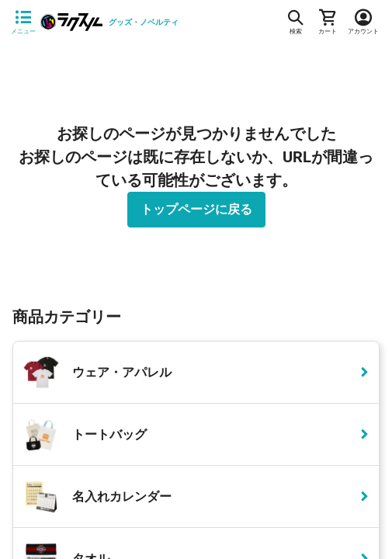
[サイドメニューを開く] (23, 23)
